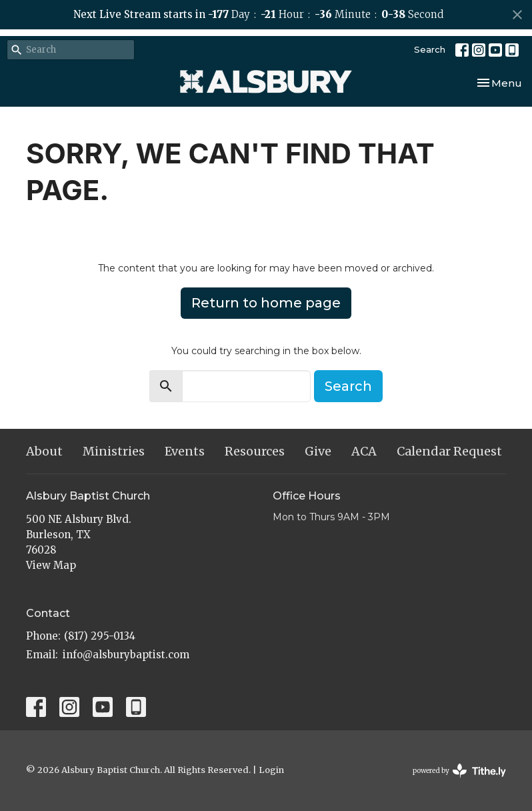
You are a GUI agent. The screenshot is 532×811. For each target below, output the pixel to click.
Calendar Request (449, 451)
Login (271, 770)
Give (318, 451)
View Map (51, 565)
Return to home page (266, 303)
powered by (459, 771)
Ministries (114, 451)
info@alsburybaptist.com (126, 655)
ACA (364, 451)
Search (430, 49)
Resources (255, 451)
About (44, 451)
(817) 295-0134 (100, 636)
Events (185, 451)
